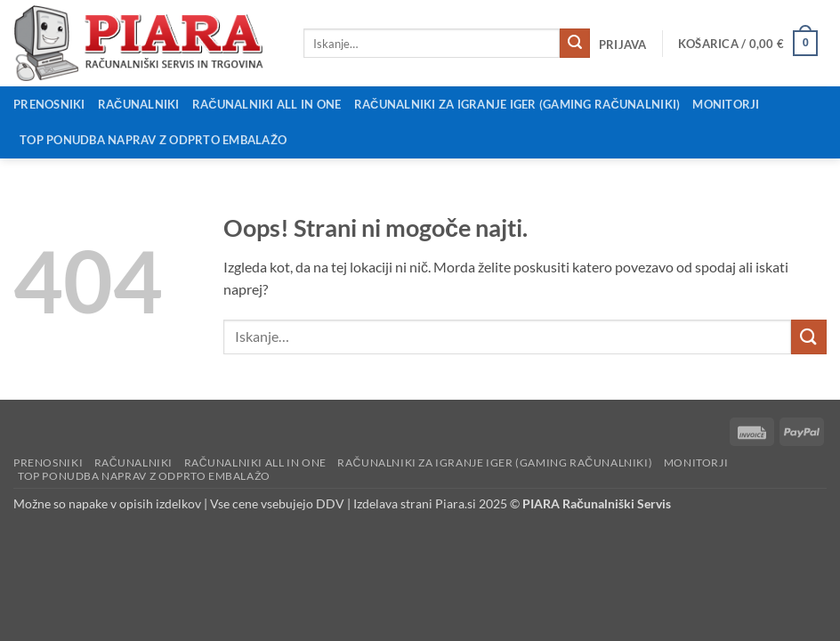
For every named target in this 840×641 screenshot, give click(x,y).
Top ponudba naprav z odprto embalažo (153, 140)
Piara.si (456, 503)
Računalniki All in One (267, 104)
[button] (622, 45)
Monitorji (726, 104)
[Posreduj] (575, 44)
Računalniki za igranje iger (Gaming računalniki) (517, 104)
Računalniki (139, 104)
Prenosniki (49, 104)
